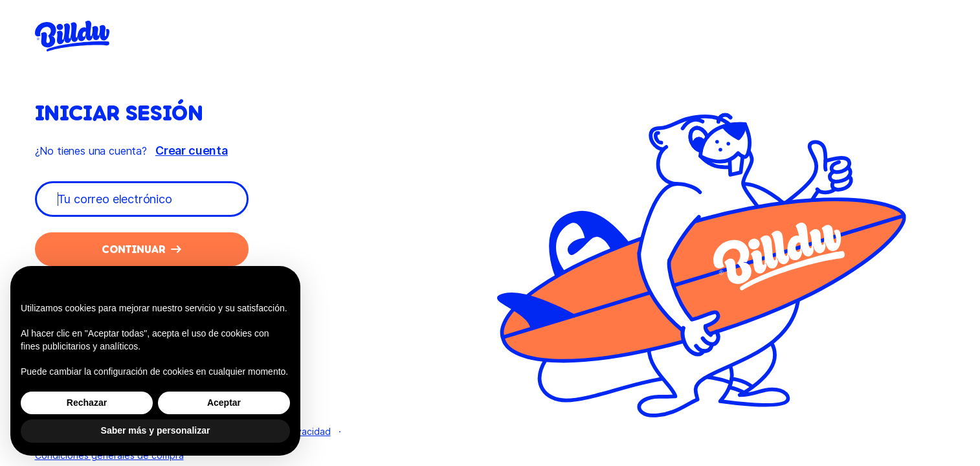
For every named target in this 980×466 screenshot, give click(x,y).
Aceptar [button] (224, 403)
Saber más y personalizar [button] (156, 430)
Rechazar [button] (87, 403)
